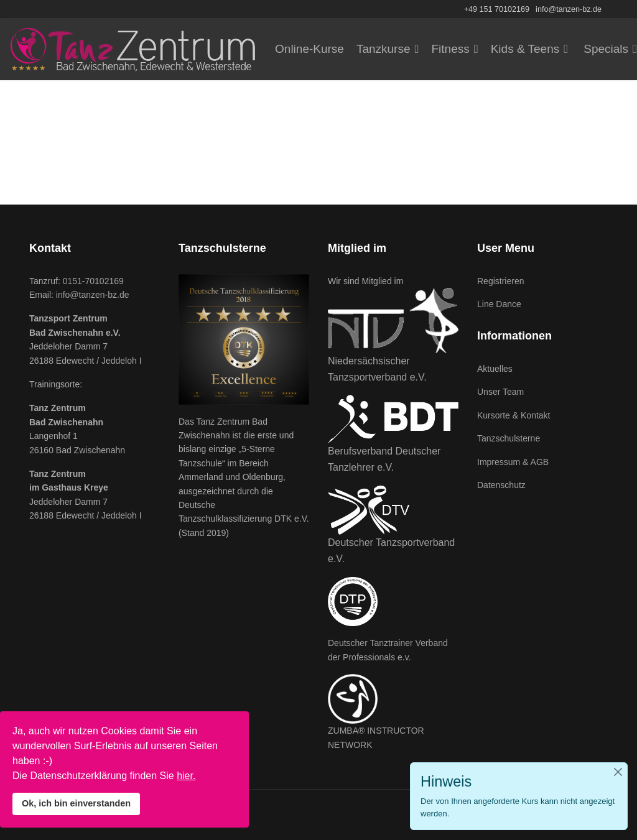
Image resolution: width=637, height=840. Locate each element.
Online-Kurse (309, 49)
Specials (606, 49)
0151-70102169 (93, 281)
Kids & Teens (525, 49)
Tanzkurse (384, 49)
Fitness (450, 49)
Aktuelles (495, 369)
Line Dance (499, 304)
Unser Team (500, 392)
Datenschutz (501, 485)
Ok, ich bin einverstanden (76, 803)
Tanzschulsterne (509, 438)
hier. (186, 776)
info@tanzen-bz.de (569, 9)
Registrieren (500, 281)
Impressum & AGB (513, 462)
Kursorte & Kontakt (514, 415)
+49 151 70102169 (497, 9)
